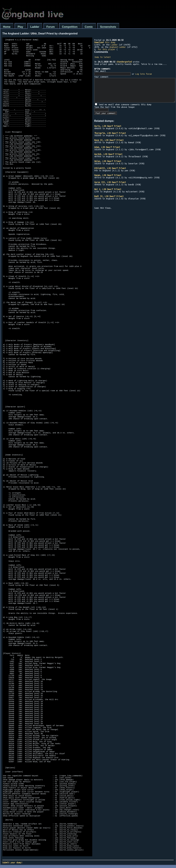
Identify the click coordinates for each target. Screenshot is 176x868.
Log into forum (144, 74)
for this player (107, 49)
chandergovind (124, 62)
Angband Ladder (118, 47)
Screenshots (108, 27)
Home (7, 27)
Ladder (35, 27)
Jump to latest (102, 57)
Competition (70, 27)
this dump (105, 42)
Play (20, 27)
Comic (89, 27)
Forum (51, 27)
